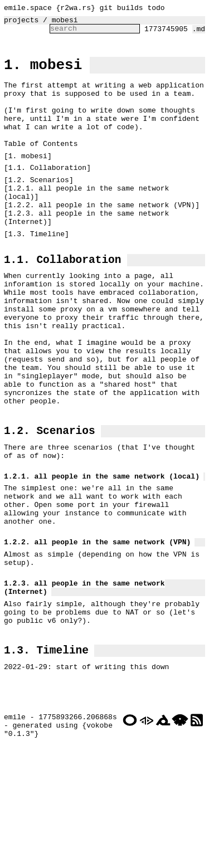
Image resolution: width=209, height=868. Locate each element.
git (106, 9)
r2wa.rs (76, 9)
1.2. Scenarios (39, 208)
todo (156, 9)
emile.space (28, 9)
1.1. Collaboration (47, 194)
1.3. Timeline (37, 271)
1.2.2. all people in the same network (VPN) (102, 238)
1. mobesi (43, 72)
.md (199, 33)
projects (21, 23)
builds (130, 9)
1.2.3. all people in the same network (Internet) (89, 253)
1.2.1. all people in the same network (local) (89, 223)
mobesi (65, 23)
